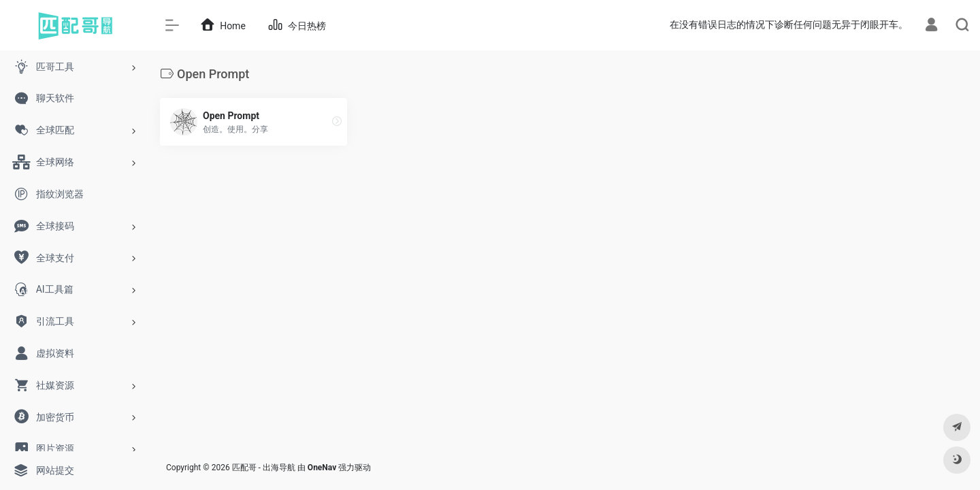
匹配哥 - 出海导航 (264, 468)
